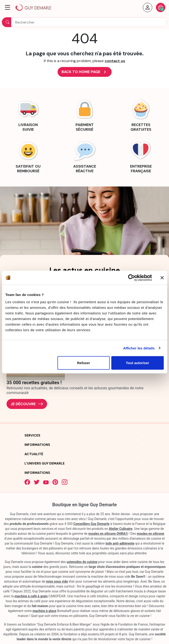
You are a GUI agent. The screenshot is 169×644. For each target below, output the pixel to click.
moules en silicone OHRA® (108, 534)
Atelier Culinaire (121, 529)
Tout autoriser (138, 363)
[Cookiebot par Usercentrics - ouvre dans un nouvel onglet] (131, 278)
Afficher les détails (139, 348)
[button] (8, 7)
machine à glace (44, 611)
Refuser (83, 363)
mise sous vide (57, 581)
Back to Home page (85, 72)
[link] (28, 115)
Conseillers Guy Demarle (91, 524)
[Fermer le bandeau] (162, 278)
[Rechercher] (84, 22)
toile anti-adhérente (120, 543)
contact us (115, 61)
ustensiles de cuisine (82, 562)
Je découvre (27, 404)
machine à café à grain (31, 596)
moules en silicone (151, 534)
